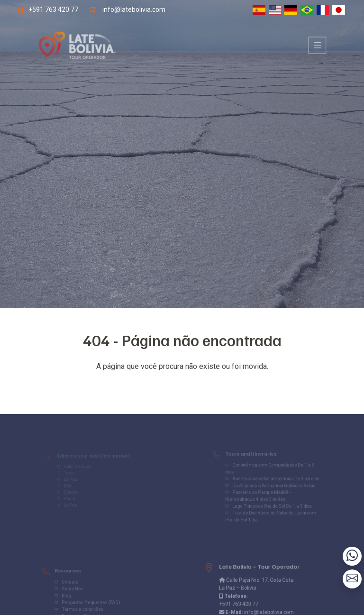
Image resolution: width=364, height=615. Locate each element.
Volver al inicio (182, 385)
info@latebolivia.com (132, 9)
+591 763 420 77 (49, 9)
